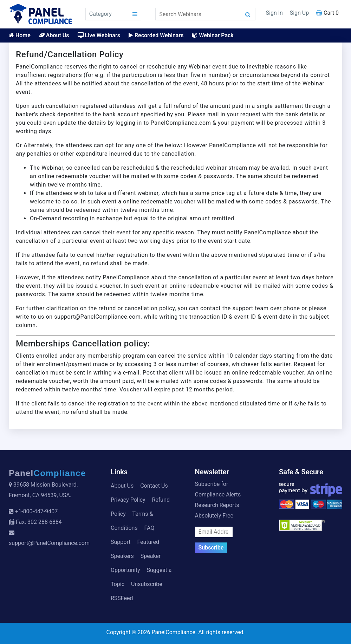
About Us (54, 35)
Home (20, 35)
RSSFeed (122, 598)
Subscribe (211, 548)
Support (121, 542)
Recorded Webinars (156, 35)
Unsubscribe (147, 584)
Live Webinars (99, 35)
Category (100, 14)
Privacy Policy (128, 500)
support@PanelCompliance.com (49, 543)
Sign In (274, 13)
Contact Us (154, 486)
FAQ (149, 528)
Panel (47, 473)
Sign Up (300, 13)
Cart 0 (327, 13)
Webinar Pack (213, 35)
